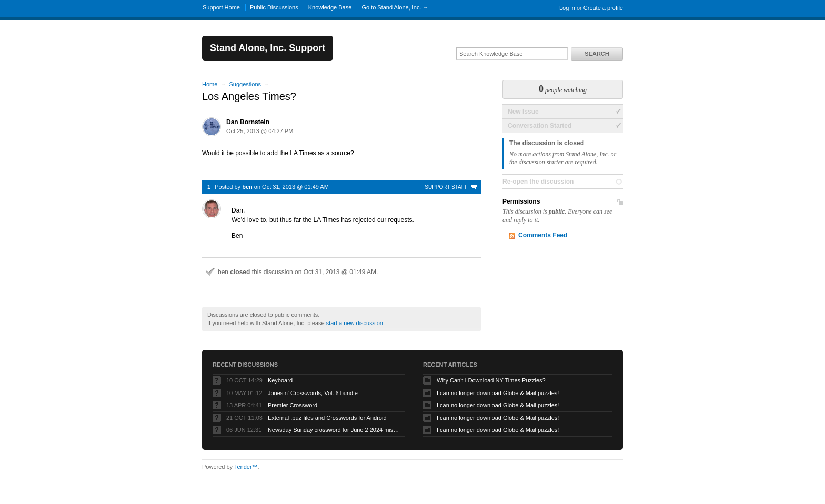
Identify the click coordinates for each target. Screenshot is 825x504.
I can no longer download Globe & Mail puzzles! (498, 393)
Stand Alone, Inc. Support (268, 48)
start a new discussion (355, 323)
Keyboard (280, 380)
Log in (567, 8)
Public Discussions (274, 7)
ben (247, 187)
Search (597, 54)
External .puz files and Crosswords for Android (327, 418)
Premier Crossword (293, 405)
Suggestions (245, 84)
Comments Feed (543, 235)
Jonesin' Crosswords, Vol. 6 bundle (313, 393)
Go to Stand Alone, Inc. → (395, 7)
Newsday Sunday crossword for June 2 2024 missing (334, 430)
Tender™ (246, 467)
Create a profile (603, 8)
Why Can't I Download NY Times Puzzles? (491, 380)
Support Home (221, 7)
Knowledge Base (330, 7)
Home (210, 84)
